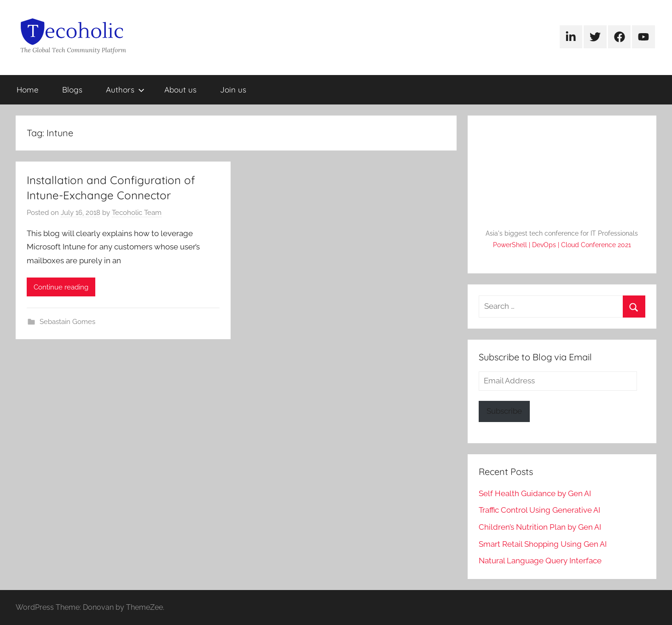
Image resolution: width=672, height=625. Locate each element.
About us (180, 90)
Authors (125, 90)
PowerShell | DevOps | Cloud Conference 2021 (562, 245)
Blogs (72, 90)
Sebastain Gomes (67, 322)
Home (28, 90)
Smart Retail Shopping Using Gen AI (543, 544)
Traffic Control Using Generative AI (539, 510)
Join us (233, 90)
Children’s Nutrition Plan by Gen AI (540, 527)
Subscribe (504, 411)
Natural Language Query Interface (540, 561)
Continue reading (61, 287)
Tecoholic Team (137, 213)
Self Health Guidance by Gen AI (535, 493)
